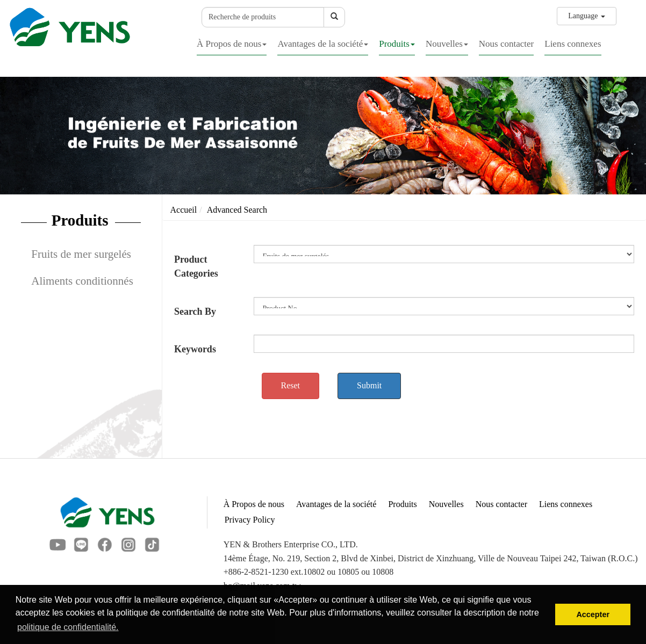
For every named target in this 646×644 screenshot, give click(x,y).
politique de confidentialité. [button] (68, 627)
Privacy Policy (250, 520)
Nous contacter (506, 44)
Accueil (184, 210)
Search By (195, 312)
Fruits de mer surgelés (81, 254)
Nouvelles (447, 44)
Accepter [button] (593, 614)
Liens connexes (573, 44)
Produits (397, 44)
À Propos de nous (232, 44)
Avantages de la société (323, 44)
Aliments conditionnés (82, 281)
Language (587, 16)
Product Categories (196, 266)
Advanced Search (237, 210)
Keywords (195, 349)
